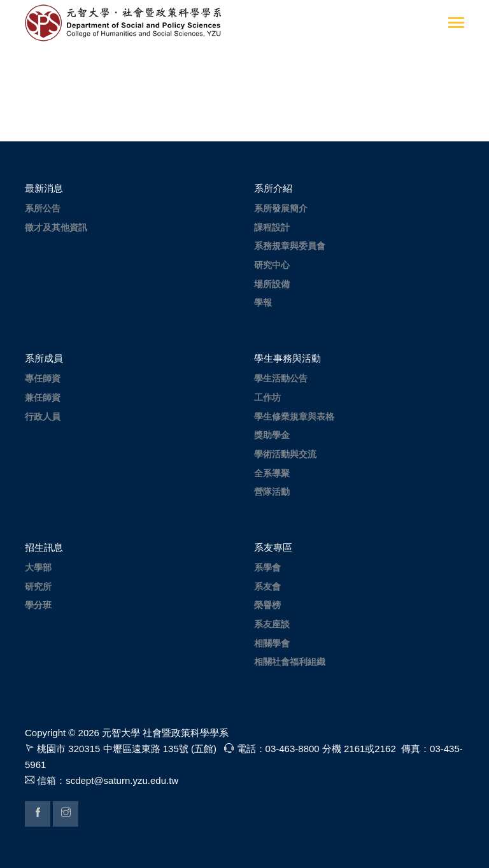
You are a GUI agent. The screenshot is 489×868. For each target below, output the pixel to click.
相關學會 (272, 643)
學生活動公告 (281, 378)
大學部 (38, 567)
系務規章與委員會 (290, 246)
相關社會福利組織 (290, 662)
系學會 (267, 567)
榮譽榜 (267, 605)
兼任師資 (43, 397)
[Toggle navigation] (456, 24)
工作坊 (267, 397)
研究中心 (272, 265)
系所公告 (43, 208)
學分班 (38, 605)
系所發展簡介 (281, 208)
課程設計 (272, 227)
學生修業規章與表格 (294, 416)
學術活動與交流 (285, 454)
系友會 (267, 587)
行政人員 (43, 416)
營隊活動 (272, 492)
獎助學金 (272, 435)
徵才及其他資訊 (56, 227)
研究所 (38, 587)
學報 (263, 302)
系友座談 (272, 624)
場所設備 (272, 284)
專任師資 (43, 378)
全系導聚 (272, 473)
